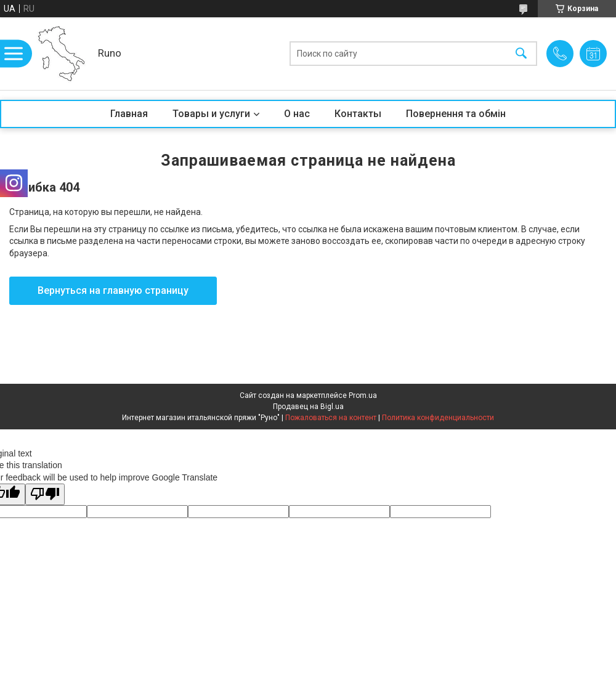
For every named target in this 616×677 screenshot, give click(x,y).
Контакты (358, 114)
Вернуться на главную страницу (113, 290)
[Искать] (521, 54)
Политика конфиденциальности (438, 418)
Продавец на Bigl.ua (308, 407)
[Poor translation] (45, 494)
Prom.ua (363, 395)
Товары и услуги (211, 114)
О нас (297, 114)
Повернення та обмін (456, 114)
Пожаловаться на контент (331, 418)
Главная (129, 114)
